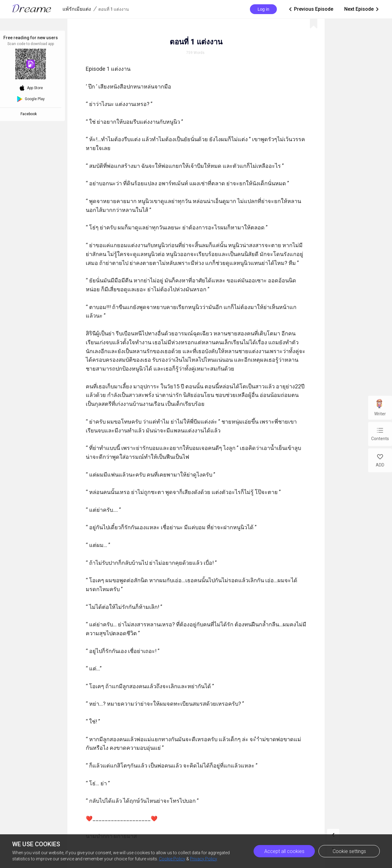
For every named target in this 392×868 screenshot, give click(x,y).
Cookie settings (349, 851)
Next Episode (362, 9)
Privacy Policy (204, 859)
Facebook (30, 114)
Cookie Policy (172, 859)
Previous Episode (311, 9)
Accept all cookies (284, 851)
